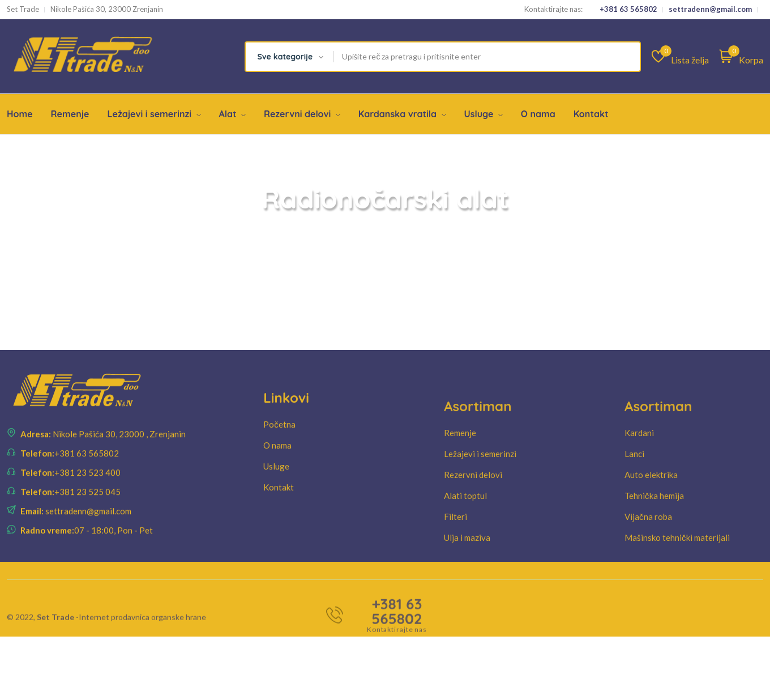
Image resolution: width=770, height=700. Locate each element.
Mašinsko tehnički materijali (677, 562)
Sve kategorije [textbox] (285, 57)
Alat (232, 114)
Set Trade (23, 9)
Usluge (484, 114)
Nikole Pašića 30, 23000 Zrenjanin (107, 9)
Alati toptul (465, 520)
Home (20, 114)
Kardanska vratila (402, 114)
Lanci (634, 478)
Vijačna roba (648, 541)
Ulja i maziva (467, 562)
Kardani (639, 457)
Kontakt (591, 114)
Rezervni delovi (302, 114)
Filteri (455, 541)
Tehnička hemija (654, 520)
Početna (279, 441)
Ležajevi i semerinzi (154, 114)
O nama (538, 114)
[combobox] (290, 57)
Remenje (70, 114)
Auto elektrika (651, 499)
